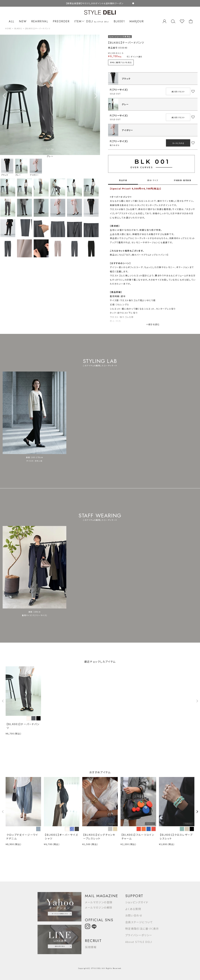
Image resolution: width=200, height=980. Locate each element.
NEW (23, 21)
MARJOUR (137, 21)
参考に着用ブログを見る (121, 62)
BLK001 (119, 21)
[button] (96, 96)
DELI (98, 21)
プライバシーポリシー (139, 935)
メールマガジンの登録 (99, 902)
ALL (12, 21)
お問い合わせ (134, 915)
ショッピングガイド (137, 902)
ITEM (79, 21)
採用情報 (91, 947)
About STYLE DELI (139, 942)
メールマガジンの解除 (99, 907)
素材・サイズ (153, 180)
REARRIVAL (40, 21)
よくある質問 (133, 909)
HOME (8, 28)
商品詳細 (123, 180)
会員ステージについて (139, 922)
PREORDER (61, 21)
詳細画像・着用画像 (183, 180)
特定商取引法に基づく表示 (142, 929)
